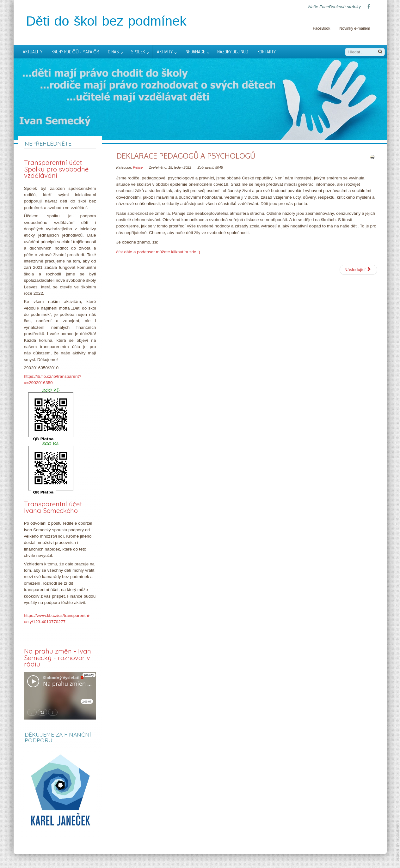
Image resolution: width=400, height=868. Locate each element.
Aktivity (165, 51)
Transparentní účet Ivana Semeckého (53, 507)
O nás (113, 51)
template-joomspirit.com (398, 841)
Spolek (138, 51)
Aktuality (33, 51)
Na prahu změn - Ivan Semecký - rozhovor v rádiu (58, 658)
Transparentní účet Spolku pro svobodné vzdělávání (56, 169)
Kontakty (267, 51)
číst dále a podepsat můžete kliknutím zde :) (158, 252)
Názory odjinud (233, 51)
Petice (138, 167)
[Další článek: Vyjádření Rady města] (358, 270)
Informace (195, 51)
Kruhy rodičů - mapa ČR (75, 51)
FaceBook (321, 28)
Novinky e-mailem (355, 28)
